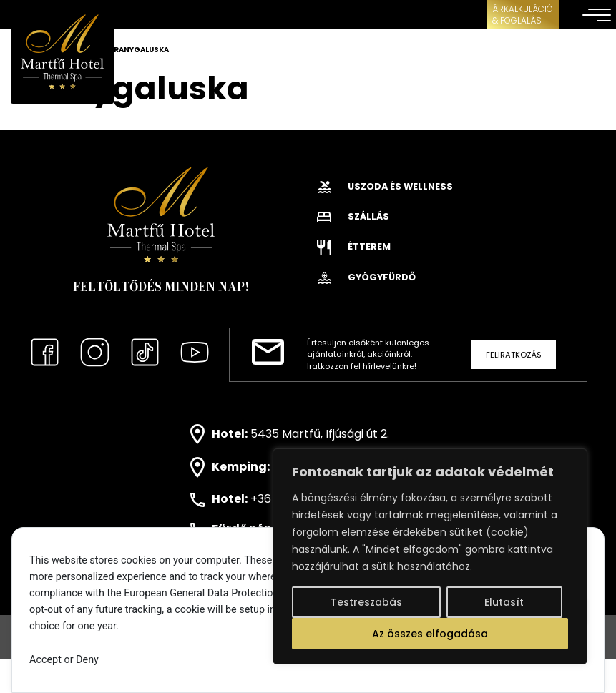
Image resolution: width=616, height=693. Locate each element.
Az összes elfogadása (430, 634)
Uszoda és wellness (385, 186)
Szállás (353, 216)
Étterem (354, 246)
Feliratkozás (514, 355)
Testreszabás (366, 602)
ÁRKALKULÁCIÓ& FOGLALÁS (523, 15)
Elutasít (504, 602)
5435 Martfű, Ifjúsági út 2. (320, 433)
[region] (430, 556)
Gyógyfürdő (366, 277)
